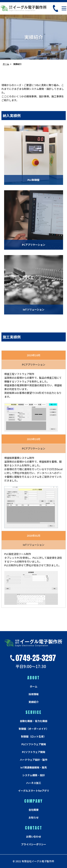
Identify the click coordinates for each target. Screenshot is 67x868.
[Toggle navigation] (64, 8)
